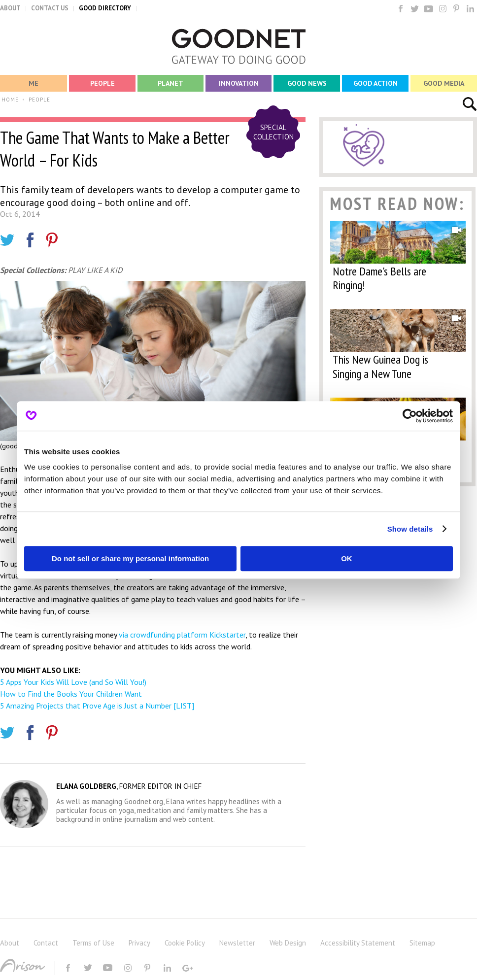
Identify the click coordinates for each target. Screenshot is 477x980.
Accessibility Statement (358, 943)
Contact (46, 943)
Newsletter (237, 943)
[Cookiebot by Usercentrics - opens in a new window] (410, 416)
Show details (410, 529)
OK (347, 558)
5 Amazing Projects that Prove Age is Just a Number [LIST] (97, 706)
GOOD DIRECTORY (105, 8)
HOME (10, 100)
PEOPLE (39, 100)
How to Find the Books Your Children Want (71, 694)
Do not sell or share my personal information (130, 558)
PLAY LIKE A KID (95, 270)
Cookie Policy (185, 943)
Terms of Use (93, 943)
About (10, 943)
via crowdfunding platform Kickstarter (182, 635)
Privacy (139, 943)
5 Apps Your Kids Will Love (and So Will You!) (73, 682)
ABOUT (10, 8)
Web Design (288, 943)
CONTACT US (50, 8)
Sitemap (422, 943)
